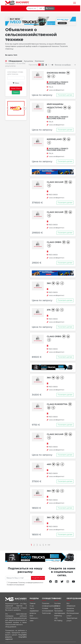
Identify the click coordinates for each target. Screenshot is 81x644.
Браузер (57, 608)
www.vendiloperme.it (57, 90)
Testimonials (46, 613)
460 (49, 464)
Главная (33, 603)
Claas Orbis (54, 242)
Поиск (50, 8)
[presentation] (8, 108)
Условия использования (16, 585)
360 (49, 283)
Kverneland (55, 139)
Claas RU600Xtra (57, 404)
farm (15, 55)
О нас (32, 606)
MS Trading (58, 621)
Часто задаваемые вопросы (34, 611)
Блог (31, 616)
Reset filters (16, 88)
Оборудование (15, 61)
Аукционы (29, 61)
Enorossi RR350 (56, 73)
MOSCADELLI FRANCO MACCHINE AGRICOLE (57, 83)
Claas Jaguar (55, 182)
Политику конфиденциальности (30, 583)
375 (49, 310)
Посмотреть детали (65, 95)
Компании (39, 61)
